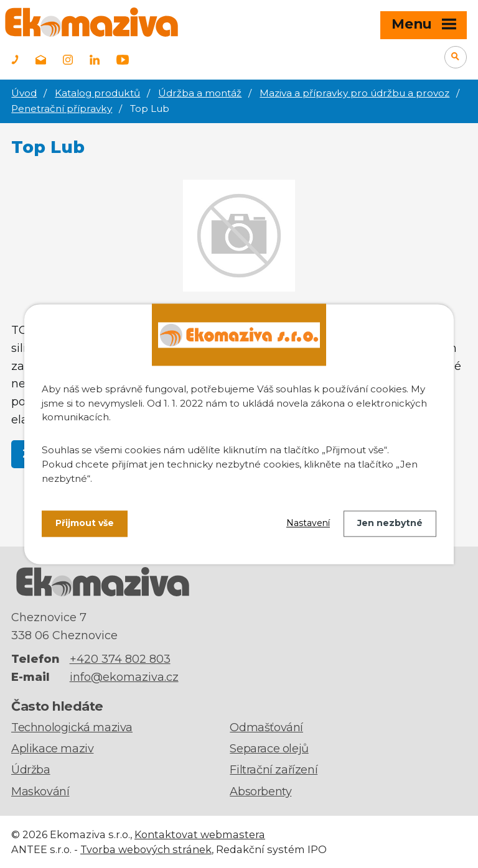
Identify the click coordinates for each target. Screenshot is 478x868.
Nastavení (308, 524)
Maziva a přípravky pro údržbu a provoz (354, 93)
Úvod (24, 93)
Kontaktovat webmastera (200, 834)
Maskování (40, 792)
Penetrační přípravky (62, 108)
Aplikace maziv (52, 749)
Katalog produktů (97, 93)
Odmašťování (266, 727)
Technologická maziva (72, 727)
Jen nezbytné (390, 524)
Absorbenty (260, 792)
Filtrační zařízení (274, 770)
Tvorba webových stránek (146, 849)
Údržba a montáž (200, 93)
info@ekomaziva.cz (124, 677)
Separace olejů (269, 749)
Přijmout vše (85, 524)
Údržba (31, 770)
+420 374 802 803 (120, 659)
